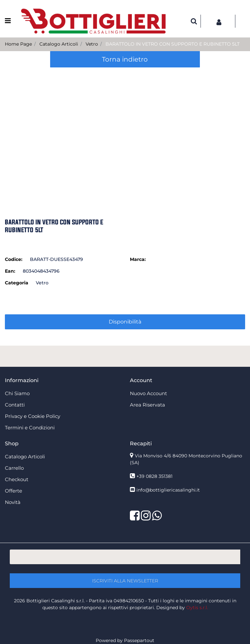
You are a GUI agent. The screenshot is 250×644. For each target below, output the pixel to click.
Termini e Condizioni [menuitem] (30, 428)
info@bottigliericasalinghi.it (168, 490)
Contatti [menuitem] (15, 405)
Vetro (92, 44)
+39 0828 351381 (154, 476)
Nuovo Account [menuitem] (148, 393)
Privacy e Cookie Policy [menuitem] (33, 416)
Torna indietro (125, 59)
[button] (125, 134)
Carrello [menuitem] (14, 468)
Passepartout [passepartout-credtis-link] (139, 640)
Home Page (18, 44)
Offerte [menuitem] (14, 491)
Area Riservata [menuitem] (147, 405)
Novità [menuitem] (13, 502)
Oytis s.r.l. (197, 608)
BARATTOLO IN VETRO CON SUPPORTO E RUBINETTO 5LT (173, 44)
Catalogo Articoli (59, 44)
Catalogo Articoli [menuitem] (25, 457)
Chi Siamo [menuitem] (17, 393)
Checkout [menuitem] (17, 479)
